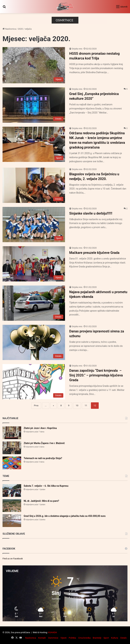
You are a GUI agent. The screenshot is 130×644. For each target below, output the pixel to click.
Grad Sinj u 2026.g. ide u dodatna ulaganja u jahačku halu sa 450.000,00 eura (65, 516)
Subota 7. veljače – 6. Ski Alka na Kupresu (46, 486)
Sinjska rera (77, 49)
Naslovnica (9, 29)
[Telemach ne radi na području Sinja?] (12, 463)
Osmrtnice (53, 638)
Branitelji (97, 638)
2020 (20, 29)
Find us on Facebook (13, 559)
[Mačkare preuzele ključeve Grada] (34, 264)
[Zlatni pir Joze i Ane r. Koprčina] (12, 433)
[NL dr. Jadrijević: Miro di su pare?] (12, 506)
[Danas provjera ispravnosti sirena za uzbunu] (34, 342)
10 (77, 405)
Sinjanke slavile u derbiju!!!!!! (91, 213)
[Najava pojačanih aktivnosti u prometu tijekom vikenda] (34, 303)
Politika (72, 638)
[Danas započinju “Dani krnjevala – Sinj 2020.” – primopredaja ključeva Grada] (34, 382)
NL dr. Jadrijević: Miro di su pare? (41, 501)
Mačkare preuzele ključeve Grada (94, 253)
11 (86, 405)
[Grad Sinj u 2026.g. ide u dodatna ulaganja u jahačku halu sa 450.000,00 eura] (12, 521)
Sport (106, 638)
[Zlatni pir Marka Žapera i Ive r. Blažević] (12, 448)
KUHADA (53, 632)
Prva (36, 405)
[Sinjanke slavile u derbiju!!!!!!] (34, 225)
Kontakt (42, 638)
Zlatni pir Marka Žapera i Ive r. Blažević (44, 443)
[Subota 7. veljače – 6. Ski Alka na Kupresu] (12, 490)
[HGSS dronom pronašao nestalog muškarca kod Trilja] (34, 65)
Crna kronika (84, 638)
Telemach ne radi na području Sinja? (43, 458)
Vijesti (63, 638)
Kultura (115, 638)
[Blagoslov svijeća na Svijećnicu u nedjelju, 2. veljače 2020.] (34, 185)
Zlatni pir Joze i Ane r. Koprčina (40, 428)
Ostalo (123, 638)
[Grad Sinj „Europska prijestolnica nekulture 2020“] (34, 105)
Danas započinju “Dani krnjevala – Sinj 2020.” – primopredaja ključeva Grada (96, 375)
